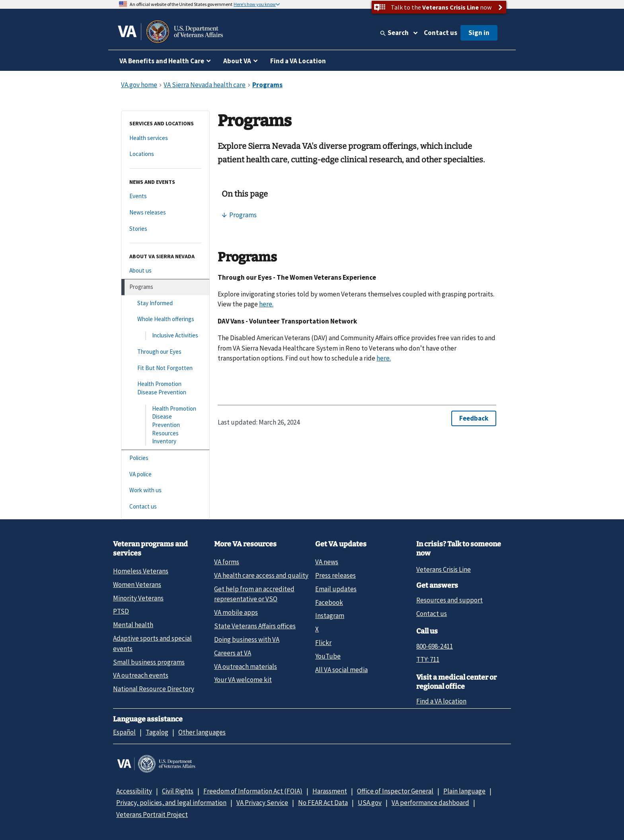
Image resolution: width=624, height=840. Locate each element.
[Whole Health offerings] (165, 319)
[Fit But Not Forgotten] (165, 368)
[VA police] (165, 475)
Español (124, 732)
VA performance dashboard (430, 803)
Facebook (329, 602)
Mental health (133, 625)
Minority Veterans (138, 598)
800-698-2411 (435, 646)
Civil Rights (178, 791)
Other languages (202, 732)
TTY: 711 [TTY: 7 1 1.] (428, 659)
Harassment (330, 791)
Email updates (336, 589)
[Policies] (165, 458)
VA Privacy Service (262, 803)
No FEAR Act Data (323, 803)
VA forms (227, 562)
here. (266, 304)
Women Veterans (137, 585)
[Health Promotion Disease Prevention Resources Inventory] (165, 425)
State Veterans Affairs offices (255, 626)
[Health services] (165, 138)
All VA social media (341, 670)
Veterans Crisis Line (444, 569)
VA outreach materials (246, 667)
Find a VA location (441, 701)
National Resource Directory (154, 689)
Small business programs (149, 662)
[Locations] (165, 154)
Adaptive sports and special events (152, 643)
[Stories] (165, 229)
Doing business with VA (247, 639)
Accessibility (134, 791)
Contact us (441, 33)
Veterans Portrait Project (152, 815)
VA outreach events (141, 675)
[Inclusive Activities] (165, 336)
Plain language (464, 791)
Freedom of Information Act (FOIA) (253, 791)
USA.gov (370, 803)
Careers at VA (233, 653)
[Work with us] (165, 490)
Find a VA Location (298, 61)
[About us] (165, 271)
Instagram (330, 616)
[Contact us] (165, 507)
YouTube (328, 656)
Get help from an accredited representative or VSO (254, 594)
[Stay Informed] (165, 303)
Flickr (323, 643)
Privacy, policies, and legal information (171, 803)
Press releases (335, 575)
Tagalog (157, 732)
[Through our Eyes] (165, 352)
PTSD (121, 611)
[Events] (165, 196)
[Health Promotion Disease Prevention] (165, 388)
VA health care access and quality (261, 575)
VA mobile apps (236, 612)
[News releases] (165, 213)
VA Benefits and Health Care (162, 61)
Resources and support (449, 600)
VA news (327, 562)
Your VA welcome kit (243, 680)
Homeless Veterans (141, 571)
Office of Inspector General (395, 791)
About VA (237, 61)
